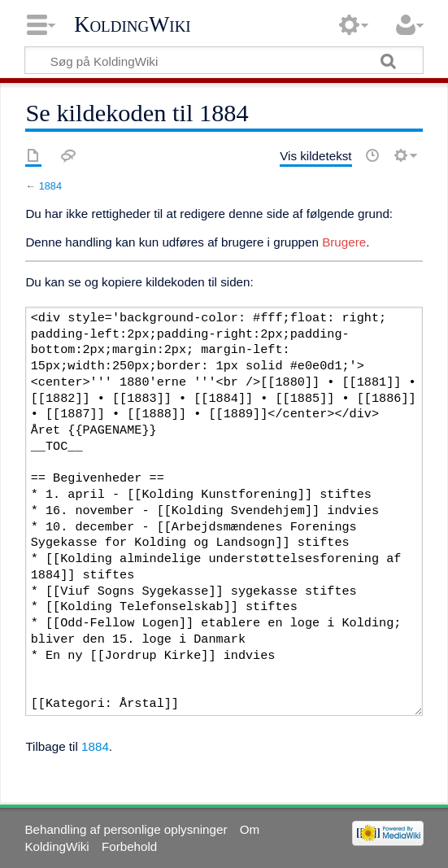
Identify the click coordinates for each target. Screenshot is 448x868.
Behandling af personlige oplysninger (126, 829)
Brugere (344, 242)
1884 (50, 186)
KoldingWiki (133, 24)
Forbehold (129, 846)
